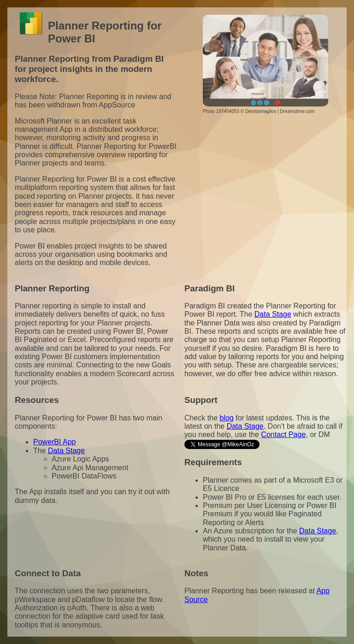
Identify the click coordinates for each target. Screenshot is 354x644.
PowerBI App (55, 442)
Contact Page (283, 434)
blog (226, 418)
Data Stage (273, 314)
